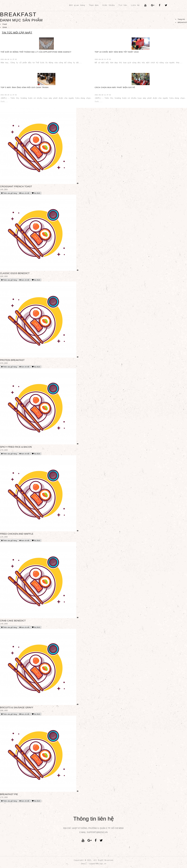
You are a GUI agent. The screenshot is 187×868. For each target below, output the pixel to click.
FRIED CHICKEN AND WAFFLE (17, 534)
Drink (5, 27)
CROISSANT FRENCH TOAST (16, 186)
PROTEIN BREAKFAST (12, 360)
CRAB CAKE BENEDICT (13, 621)
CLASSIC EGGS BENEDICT (15, 273)
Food (5, 24)
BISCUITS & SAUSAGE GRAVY (17, 707)
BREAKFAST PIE (9, 794)
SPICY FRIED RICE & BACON (16, 447)
